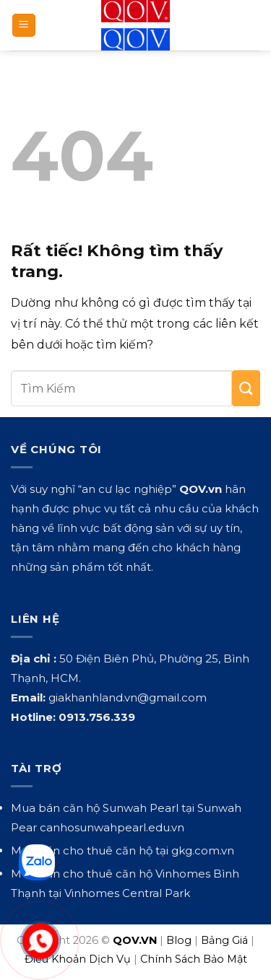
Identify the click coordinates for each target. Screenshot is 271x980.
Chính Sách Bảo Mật (194, 959)
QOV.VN (135, 940)
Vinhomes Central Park (127, 893)
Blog (179, 940)
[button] (24, 26)
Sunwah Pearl (141, 808)
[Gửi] (246, 388)
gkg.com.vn (203, 850)
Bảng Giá (224, 940)
